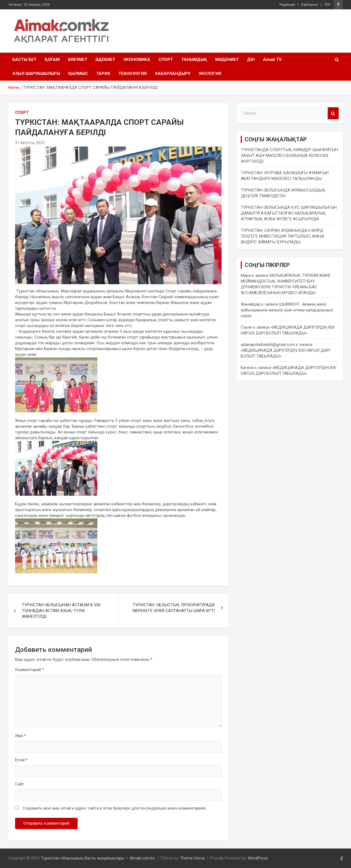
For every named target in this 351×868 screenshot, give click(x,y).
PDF (328, 5)
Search (333, 113)
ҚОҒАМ (52, 60)
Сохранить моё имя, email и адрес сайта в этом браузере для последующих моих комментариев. (114, 808)
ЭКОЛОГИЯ (210, 74)
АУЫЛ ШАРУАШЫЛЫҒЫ (36, 74)
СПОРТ (166, 60)
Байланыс (310, 5)
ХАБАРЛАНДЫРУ (173, 74)
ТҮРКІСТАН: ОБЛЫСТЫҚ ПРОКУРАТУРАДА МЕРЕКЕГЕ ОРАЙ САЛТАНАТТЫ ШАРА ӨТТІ (174, 608)
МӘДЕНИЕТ (227, 60)
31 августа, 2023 (30, 143)
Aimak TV (272, 60)
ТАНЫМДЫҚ (194, 60)
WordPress (258, 858)
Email (21, 760)
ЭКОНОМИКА (137, 60)
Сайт (20, 784)
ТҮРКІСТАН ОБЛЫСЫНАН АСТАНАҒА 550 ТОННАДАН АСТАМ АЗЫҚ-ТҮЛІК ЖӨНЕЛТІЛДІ (61, 611)
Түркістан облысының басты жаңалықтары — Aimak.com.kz (98, 858)
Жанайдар (250, 304)
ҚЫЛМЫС (78, 74)
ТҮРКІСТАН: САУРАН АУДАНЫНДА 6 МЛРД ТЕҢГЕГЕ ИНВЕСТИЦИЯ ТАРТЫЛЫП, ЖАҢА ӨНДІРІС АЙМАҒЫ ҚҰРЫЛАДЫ (282, 236)
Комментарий (29, 670)
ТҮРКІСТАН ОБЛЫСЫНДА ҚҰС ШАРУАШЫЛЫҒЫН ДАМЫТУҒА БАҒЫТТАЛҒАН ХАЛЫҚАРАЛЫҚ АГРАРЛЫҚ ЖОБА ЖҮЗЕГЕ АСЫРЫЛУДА (289, 213)
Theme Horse (193, 858)
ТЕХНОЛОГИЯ (133, 74)
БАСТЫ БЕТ (24, 60)
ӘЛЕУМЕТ (77, 60)
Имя (21, 736)
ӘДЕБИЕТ (105, 60)
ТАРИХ (103, 74)
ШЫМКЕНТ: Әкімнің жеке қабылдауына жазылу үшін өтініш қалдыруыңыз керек (287, 310)
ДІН (251, 60)
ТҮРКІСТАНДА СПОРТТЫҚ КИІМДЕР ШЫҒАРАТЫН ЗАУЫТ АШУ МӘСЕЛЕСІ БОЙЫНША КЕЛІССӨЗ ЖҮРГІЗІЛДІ (289, 156)
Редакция (287, 5)
